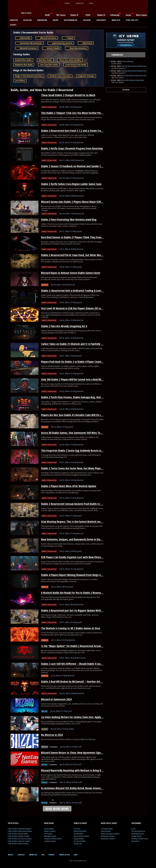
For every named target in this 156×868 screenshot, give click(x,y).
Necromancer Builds (81, 836)
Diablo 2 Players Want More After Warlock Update (69, 486)
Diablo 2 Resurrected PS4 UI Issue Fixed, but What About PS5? (75, 255)
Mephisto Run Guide (24, 65)
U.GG (133, 829)
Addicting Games (138, 834)
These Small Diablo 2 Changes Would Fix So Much (68, 95)
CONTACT (21, 855)
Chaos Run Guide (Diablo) (70, 60)
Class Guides (49, 829)
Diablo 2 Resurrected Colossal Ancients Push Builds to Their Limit (77, 504)
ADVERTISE (33, 855)
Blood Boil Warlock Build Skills (133, 80)
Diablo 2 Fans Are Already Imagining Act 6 (64, 326)
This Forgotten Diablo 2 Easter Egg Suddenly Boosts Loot (72, 451)
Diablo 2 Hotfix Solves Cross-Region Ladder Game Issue (71, 184)
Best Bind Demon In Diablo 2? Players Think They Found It (73, 237)
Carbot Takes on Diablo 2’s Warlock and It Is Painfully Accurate (76, 344)
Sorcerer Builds (80, 841)
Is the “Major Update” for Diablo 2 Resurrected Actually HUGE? (76, 646)
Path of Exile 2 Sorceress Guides (20, 839)
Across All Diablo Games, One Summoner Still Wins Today (73, 433)
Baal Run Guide (45, 60)
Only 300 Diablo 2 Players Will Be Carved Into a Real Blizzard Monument (81, 379)
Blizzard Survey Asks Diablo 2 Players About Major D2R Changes (76, 202)
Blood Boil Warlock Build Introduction (135, 76)
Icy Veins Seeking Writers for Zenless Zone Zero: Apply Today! (75, 717)
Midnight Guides (50, 836)
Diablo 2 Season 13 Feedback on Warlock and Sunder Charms (74, 166)
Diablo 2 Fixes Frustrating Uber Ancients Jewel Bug (69, 220)
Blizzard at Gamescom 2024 (56, 699)
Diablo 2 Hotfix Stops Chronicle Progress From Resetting (72, 148)
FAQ (43, 855)
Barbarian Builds (80, 831)
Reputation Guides (108, 839)
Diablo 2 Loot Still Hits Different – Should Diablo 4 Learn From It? (77, 664)
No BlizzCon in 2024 (52, 735)
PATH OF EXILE (13, 823)
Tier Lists (77, 829)
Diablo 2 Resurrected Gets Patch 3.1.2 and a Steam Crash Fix (74, 131)
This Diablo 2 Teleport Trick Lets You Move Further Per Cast (74, 113)
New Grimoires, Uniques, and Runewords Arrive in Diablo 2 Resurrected (80, 539)
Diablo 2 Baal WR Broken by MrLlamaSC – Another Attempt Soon (77, 682)
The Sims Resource (138, 831)
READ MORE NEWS (57, 809)
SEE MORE (126, 90)
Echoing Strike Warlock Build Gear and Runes (138, 66)
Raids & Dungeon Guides (110, 834)
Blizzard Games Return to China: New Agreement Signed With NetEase (80, 753)
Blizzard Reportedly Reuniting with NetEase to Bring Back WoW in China (81, 770)
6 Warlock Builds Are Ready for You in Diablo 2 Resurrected (73, 593)
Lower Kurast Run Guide (75, 65)
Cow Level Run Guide (49, 65)
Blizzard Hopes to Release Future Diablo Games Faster (71, 273)
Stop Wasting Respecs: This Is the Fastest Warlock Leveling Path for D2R (81, 522)
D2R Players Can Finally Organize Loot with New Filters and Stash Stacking (82, 557)
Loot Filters (20, 81)
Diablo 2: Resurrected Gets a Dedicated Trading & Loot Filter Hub (77, 291)
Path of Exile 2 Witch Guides (18, 844)
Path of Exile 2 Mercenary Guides (20, 831)
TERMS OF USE (64, 855)
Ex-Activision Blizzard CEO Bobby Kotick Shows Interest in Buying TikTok (81, 788)
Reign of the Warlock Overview (29, 76)
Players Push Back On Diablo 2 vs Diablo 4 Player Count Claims (75, 362)
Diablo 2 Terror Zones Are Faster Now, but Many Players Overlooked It (80, 468)
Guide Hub (78, 844)
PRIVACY (52, 855)
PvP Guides (48, 834)
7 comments (53, 747)
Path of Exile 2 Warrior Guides (19, 841)
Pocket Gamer (137, 836)
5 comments (53, 765)
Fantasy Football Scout (140, 839)
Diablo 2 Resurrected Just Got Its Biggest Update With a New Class (78, 610)
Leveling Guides (50, 841)
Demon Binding (127, 61)
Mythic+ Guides (50, 831)
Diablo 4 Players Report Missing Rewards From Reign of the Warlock (78, 575)
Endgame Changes (86, 76)
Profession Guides (108, 836)
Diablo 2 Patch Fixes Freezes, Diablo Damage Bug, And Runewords (77, 397)
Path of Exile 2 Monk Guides (18, 834)
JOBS (76, 855)
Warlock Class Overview (60, 76)
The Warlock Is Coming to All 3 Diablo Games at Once (71, 628)
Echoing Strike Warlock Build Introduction (137, 71)
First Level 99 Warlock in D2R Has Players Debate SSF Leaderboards (77, 308)
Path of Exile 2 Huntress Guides (19, 829)
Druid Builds (78, 834)
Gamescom (46, 704)
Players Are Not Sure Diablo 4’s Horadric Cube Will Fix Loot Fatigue (77, 415)
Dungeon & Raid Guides (53, 839)
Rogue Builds (79, 839)
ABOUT (11, 855)
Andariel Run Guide (23, 60)
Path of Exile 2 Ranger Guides (19, 836)
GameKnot (135, 841)
